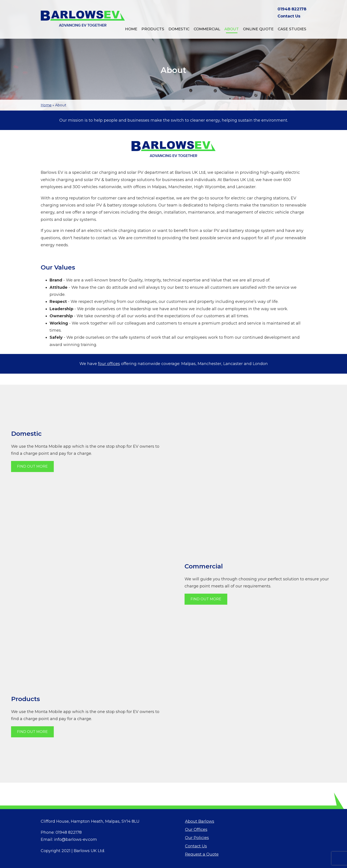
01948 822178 (292, 9)
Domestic (179, 29)
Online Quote (258, 29)
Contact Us (289, 16)
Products (153, 29)
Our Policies (197, 838)
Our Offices (196, 830)
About (232, 29)
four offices (109, 364)
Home (131, 29)
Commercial (207, 29)
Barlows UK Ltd (89, 851)
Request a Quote (202, 854)
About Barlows (200, 821)
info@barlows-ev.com (75, 839)
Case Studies (292, 29)
